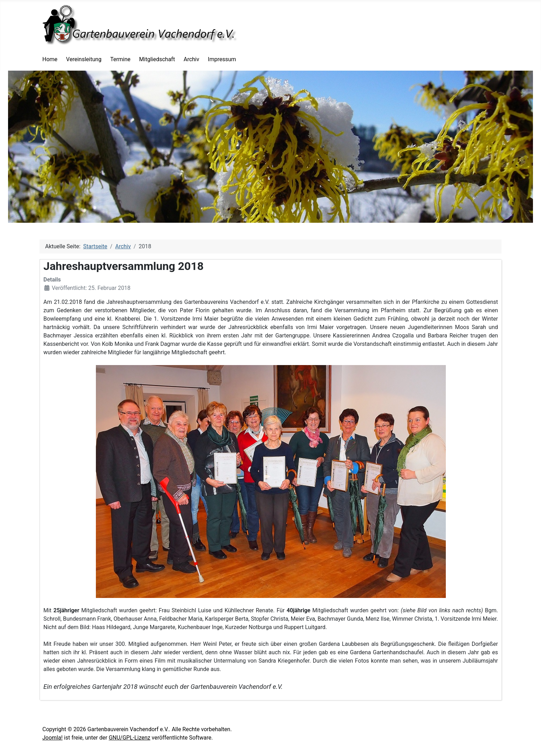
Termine (120, 59)
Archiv (192, 59)
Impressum (222, 59)
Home (50, 59)
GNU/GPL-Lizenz (130, 738)
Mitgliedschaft (157, 59)
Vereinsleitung (84, 59)
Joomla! (52, 738)
